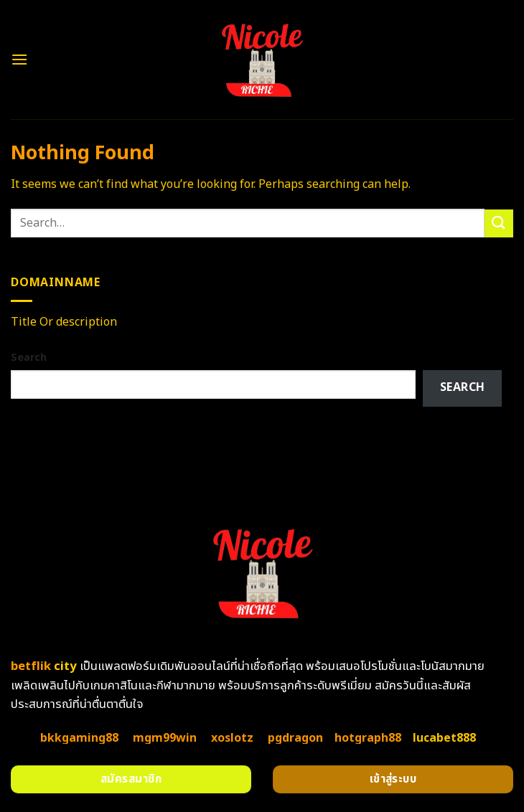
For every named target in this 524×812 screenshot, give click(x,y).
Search (29, 358)
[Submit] (499, 223)
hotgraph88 (368, 738)
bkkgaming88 (79, 738)
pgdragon (295, 738)
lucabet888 (444, 738)
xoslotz (232, 738)
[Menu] (19, 59)
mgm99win (165, 738)
